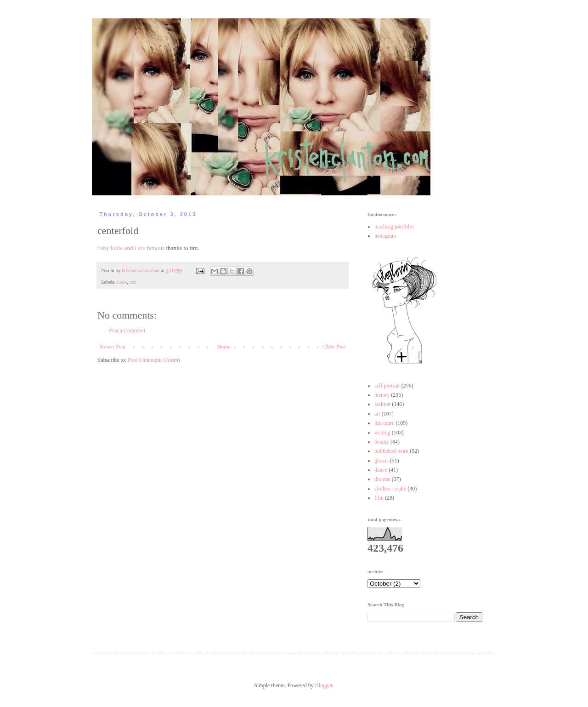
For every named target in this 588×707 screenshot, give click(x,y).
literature (384, 423)
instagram (385, 236)
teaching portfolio (394, 227)
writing (382, 433)
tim (132, 282)
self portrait (387, 386)
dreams (382, 479)
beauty (382, 442)
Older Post (334, 347)
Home (224, 347)
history (382, 395)
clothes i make (390, 489)
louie (122, 282)
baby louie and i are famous (131, 248)
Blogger (324, 685)
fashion (382, 404)
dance (381, 470)
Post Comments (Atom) (154, 360)
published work (391, 451)
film (379, 498)
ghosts (382, 461)
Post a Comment (127, 331)
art (377, 414)
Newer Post (113, 347)
